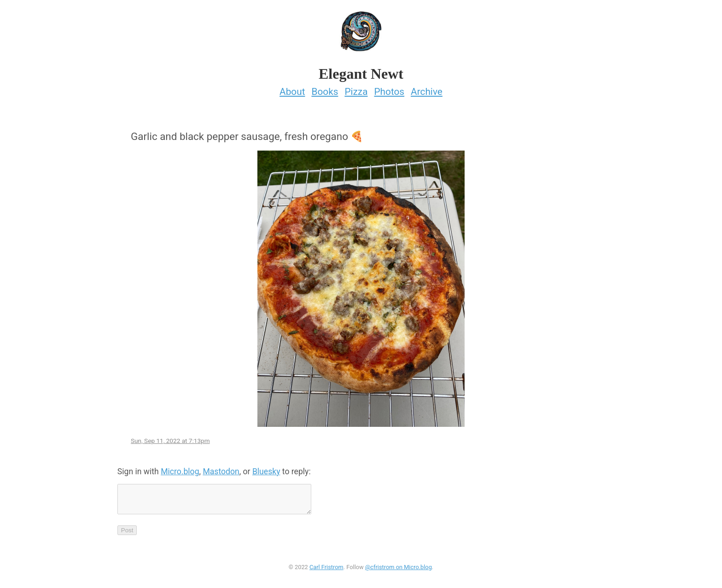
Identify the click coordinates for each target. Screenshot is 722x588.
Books (325, 89)
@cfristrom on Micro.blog (399, 570)
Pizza (356, 89)
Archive (427, 89)
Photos (389, 89)
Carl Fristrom (326, 570)
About (292, 89)
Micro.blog (180, 469)
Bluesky (266, 469)
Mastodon (221, 469)
